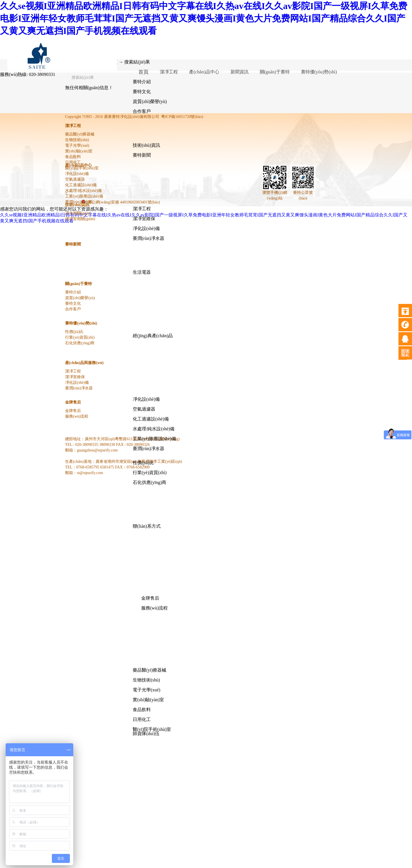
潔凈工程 (142, 209)
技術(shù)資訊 (146, 145)
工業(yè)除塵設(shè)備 (154, 439)
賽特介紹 (142, 82)
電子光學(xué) (147, 690)
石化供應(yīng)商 (149, 482)
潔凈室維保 (144, 219)
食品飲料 (142, 710)
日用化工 (142, 719)
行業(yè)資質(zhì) (150, 473)
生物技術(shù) (146, 680)
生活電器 (142, 272)
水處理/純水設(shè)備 (154, 429)
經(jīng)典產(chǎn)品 (153, 336)
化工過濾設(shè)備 (151, 419)
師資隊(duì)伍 (146, 734)
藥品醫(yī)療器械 (149, 670)
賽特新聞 (142, 155)
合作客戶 (142, 111)
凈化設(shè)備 (146, 228)
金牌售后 (150, 598)
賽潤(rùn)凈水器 (149, 238)
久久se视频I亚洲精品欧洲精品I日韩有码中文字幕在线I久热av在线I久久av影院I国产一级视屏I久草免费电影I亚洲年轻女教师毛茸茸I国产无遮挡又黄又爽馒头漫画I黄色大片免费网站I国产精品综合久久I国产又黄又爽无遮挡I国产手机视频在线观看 (204, 18)
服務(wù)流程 (154, 608)
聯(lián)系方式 (147, 526)
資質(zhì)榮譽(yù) (150, 101)
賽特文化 (142, 92)
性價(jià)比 (143, 463)
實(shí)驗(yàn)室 (148, 700)
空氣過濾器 (144, 409)
